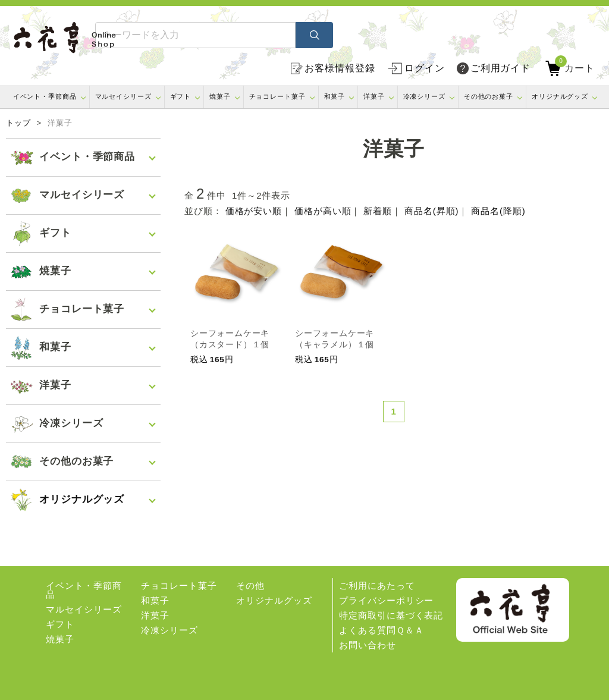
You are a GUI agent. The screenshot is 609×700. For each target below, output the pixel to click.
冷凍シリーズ (424, 96)
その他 (250, 586)
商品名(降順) (498, 211)
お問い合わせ (367, 645)
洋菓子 (374, 96)
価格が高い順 (323, 211)
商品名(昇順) (431, 211)
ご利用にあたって (377, 586)
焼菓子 (220, 96)
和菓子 (335, 96)
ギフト (181, 96)
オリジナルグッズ (560, 96)
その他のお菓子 (489, 96)
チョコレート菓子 (277, 96)
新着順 (378, 211)
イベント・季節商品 (45, 96)
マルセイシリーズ (123, 96)
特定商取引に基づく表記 (391, 615)
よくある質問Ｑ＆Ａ (381, 630)
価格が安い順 (254, 211)
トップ (18, 123)
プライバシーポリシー (386, 600)
